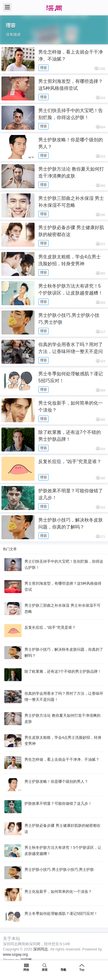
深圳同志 (41, 949)
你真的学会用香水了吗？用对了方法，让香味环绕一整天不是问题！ (71, 351)
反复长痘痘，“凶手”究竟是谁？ (70, 461)
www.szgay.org (15, 954)
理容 (43, 68)
